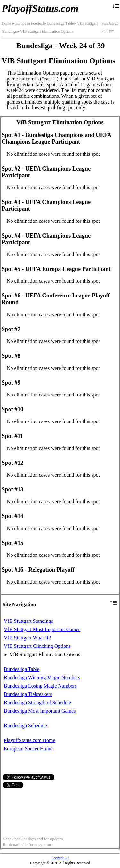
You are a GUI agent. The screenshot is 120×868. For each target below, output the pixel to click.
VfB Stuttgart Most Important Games (42, 629)
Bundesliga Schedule (25, 726)
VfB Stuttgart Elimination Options (45, 31)
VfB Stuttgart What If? (27, 638)
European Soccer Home (28, 749)
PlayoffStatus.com (40, 8)
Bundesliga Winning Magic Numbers (42, 677)
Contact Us (60, 858)
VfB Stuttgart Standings (28, 621)
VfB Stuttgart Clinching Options (37, 646)
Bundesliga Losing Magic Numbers (40, 686)
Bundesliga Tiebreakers (28, 694)
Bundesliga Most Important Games (40, 711)
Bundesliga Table (59, 23)
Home (6, 23)
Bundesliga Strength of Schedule (37, 702)
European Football (28, 23)
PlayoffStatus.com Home (30, 740)
